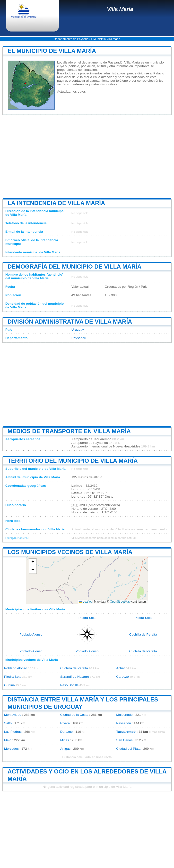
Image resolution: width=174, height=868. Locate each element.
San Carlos (124, 740)
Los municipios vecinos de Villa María (70, 552)
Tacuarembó (126, 732)
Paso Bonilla (70, 685)
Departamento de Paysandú (72, 39)
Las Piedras (13, 732)
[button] (33, 562)
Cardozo (122, 677)
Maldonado (124, 715)
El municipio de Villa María (52, 51)
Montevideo (13, 715)
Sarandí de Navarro (75, 677)
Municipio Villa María (107, 39)
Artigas (65, 749)
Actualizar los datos (71, 92)
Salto (8, 723)
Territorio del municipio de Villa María (73, 461)
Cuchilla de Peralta (143, 634)
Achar (121, 668)
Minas (65, 740)
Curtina (9, 685)
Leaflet (85, 602)
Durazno (66, 732)
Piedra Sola (87, 618)
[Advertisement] (87, 157)
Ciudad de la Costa (74, 715)
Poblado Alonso (31, 634)
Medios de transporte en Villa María (69, 431)
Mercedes (11, 749)
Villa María (120, 9)
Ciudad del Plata (128, 749)
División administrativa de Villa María (70, 322)
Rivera (65, 723)
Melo (8, 740)
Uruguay (78, 330)
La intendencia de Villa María (56, 203)
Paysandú (79, 338)
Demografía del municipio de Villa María (74, 267)
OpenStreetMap (120, 602)
